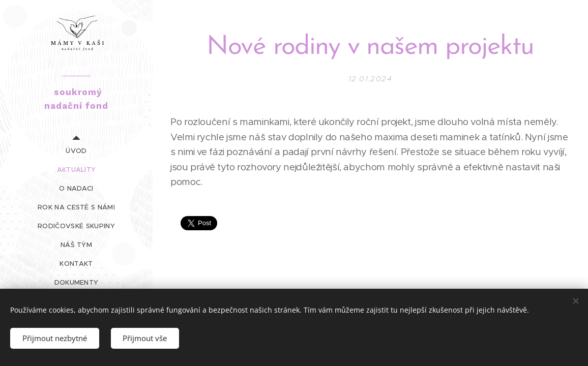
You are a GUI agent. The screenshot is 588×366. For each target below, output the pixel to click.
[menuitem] (76, 151)
